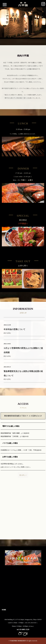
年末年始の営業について (14, 329)
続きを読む (7, 333)
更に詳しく (23, 475)
